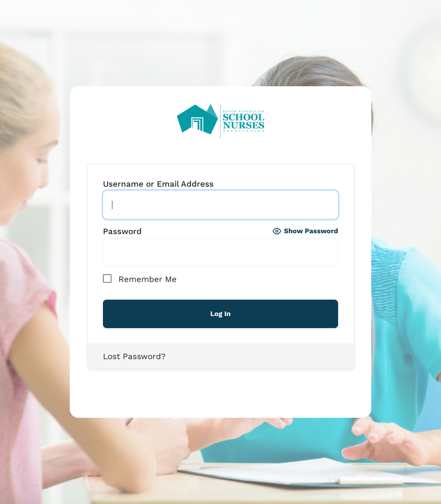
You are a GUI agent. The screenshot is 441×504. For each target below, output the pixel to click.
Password (122, 231)
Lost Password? (134, 356)
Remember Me (140, 279)
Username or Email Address (158, 184)
